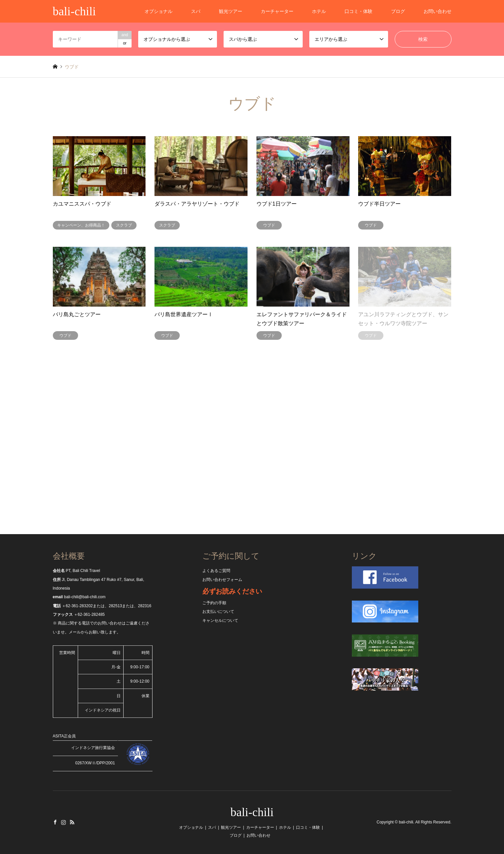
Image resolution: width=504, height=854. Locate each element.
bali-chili (252, 812)
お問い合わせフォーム (222, 580)
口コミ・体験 (358, 11)
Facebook (55, 822)
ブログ (398, 11)
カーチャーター (277, 11)
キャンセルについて (220, 620)
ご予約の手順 (214, 603)
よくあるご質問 (216, 571)
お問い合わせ (438, 11)
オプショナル (158, 11)
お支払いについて (218, 612)
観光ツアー (231, 11)
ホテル (319, 11)
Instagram (63, 822)
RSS (72, 822)
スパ (196, 11)
